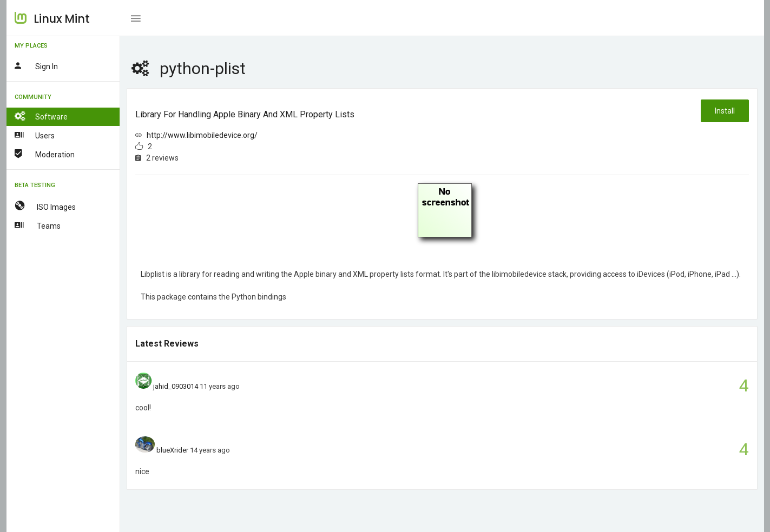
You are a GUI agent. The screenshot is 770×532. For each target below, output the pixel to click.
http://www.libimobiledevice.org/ (202, 135)
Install (725, 111)
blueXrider (172, 450)
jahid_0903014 (176, 386)
